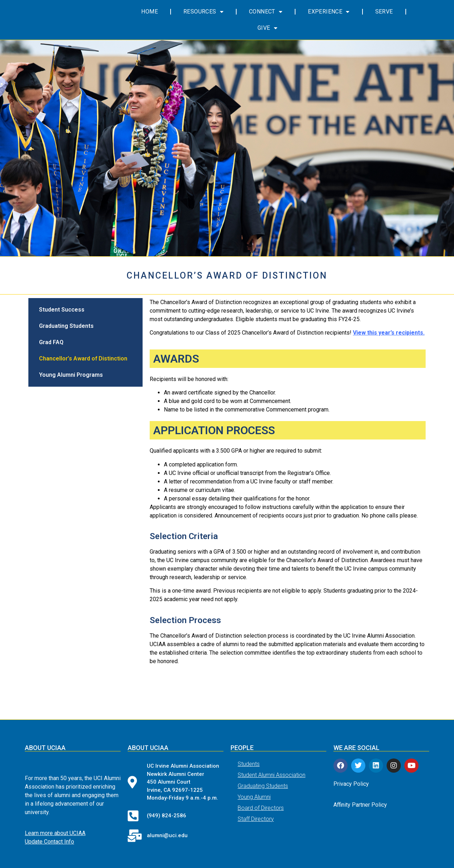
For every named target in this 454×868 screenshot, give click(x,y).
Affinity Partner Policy (360, 805)
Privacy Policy (351, 784)
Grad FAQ (51, 342)
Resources (203, 12)
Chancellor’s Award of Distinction (83, 359)
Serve (384, 12)
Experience (329, 12)
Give (267, 28)
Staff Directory (256, 819)
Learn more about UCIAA (55, 833)
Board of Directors (261, 808)
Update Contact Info (49, 842)
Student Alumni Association (272, 775)
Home (150, 12)
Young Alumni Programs (71, 375)
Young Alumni (254, 797)
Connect (266, 12)
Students (249, 764)
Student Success (62, 310)
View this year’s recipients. (389, 333)
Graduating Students (66, 326)
